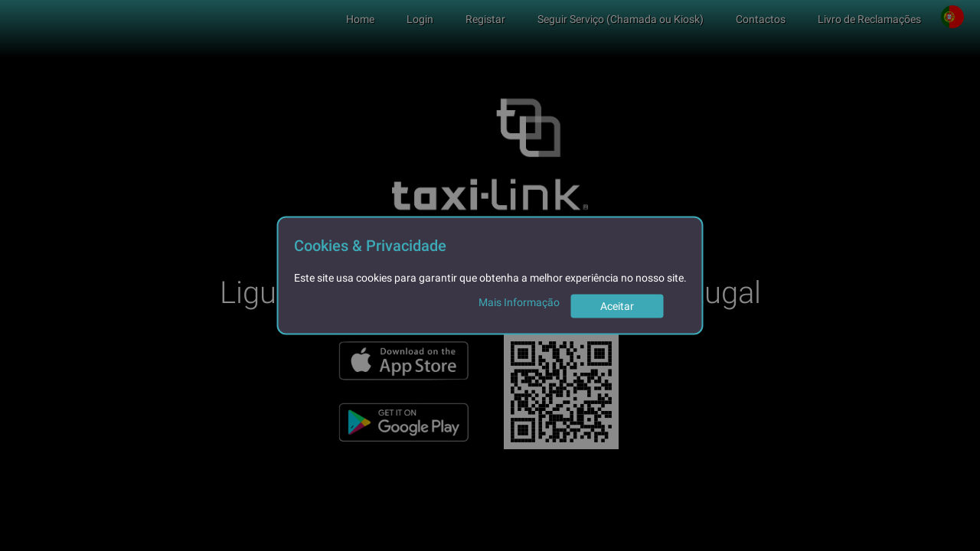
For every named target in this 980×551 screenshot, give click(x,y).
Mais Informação (519, 302)
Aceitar (617, 306)
